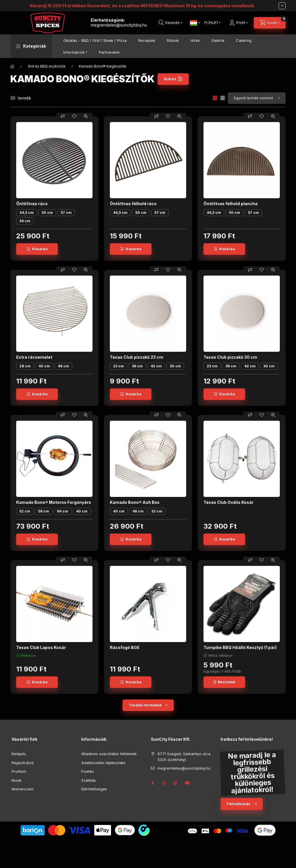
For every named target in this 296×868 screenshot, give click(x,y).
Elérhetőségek (94, 789)
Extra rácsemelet (34, 357)
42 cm (156, 366)
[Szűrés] (173, 79)
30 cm (175, 366)
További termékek (145, 705)
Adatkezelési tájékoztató (103, 763)
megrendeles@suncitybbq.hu (119, 25)
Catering (244, 40)
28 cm (25, 366)
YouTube (187, 783)
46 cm (63, 366)
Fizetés (88, 771)
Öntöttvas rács (32, 204)
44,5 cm (27, 213)
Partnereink (109, 52)
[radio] (223, 98)
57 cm (66, 213)
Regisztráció (23, 763)
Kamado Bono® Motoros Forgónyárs (54, 502)
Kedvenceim (23, 789)
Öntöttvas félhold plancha (231, 204)
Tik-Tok (176, 783)
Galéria (218, 40)
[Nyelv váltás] (194, 23)
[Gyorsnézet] (86, 116)
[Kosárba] (37, 249)
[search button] (171, 23)
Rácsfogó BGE (125, 647)
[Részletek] (224, 682)
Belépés (19, 754)
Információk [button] (74, 52)
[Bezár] (282, 6)
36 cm (137, 366)
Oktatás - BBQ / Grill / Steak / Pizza (95, 40)
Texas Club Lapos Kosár (41, 647)
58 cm (44, 511)
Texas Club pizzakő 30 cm (230, 357)
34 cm (25, 221)
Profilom (19, 771)
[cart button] (270, 23)
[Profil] (239, 23)
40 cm (44, 366)
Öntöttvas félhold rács (133, 204)
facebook (153, 783)
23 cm (119, 366)
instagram (164, 783)
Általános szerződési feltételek (109, 754)
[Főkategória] (12, 66)
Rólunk (173, 40)
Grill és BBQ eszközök (47, 66)
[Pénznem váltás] (211, 23)
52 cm (25, 511)
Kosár (17, 780)
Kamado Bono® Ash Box (135, 502)
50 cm (47, 213)
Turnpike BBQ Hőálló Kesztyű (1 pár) (240, 647)
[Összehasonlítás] (63, 116)
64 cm (63, 511)
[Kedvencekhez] (74, 116)
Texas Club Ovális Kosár (229, 502)
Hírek (195, 40)
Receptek (147, 40)
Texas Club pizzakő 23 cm (137, 357)
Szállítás (89, 780)
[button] (31, 46)
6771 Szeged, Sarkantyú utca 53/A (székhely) (184, 757)
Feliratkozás (239, 804)
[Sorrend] (257, 98)
